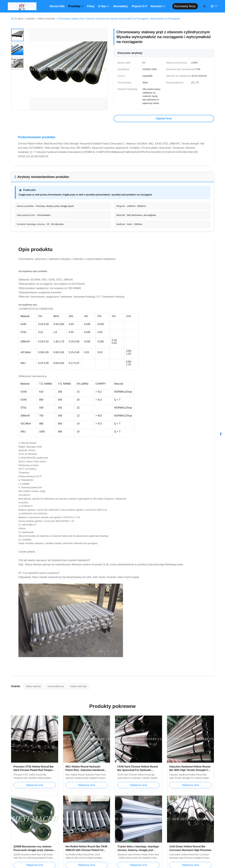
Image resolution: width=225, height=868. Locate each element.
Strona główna (57, 6)
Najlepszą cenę (35, 785)
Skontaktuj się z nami (121, 6)
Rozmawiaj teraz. (185, 6)
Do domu (19, 19)
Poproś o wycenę (139, 6)
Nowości (158, 6)
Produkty (76, 6)
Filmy (91, 6)
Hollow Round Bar (46, 19)
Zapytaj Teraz (164, 118)
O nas (104, 6)
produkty (30, 19)
